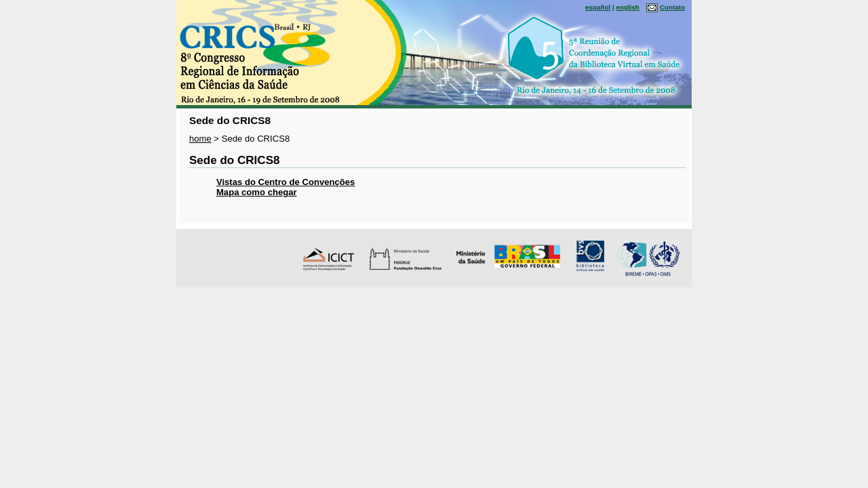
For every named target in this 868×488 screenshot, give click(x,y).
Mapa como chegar (257, 192)
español (598, 7)
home (200, 139)
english (627, 7)
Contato (672, 7)
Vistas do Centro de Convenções (285, 182)
